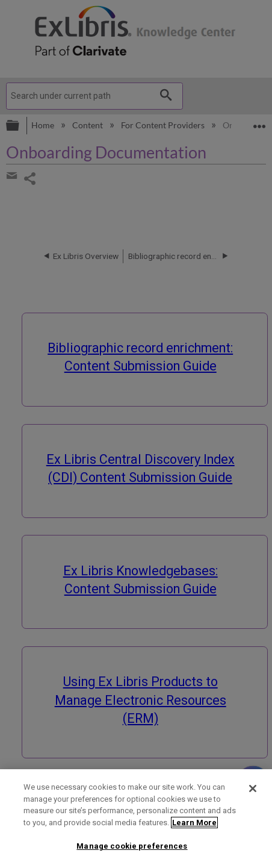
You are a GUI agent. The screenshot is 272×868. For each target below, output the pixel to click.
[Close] (253, 788)
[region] (136, 819)
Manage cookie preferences (132, 846)
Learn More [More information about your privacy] (194, 823)
